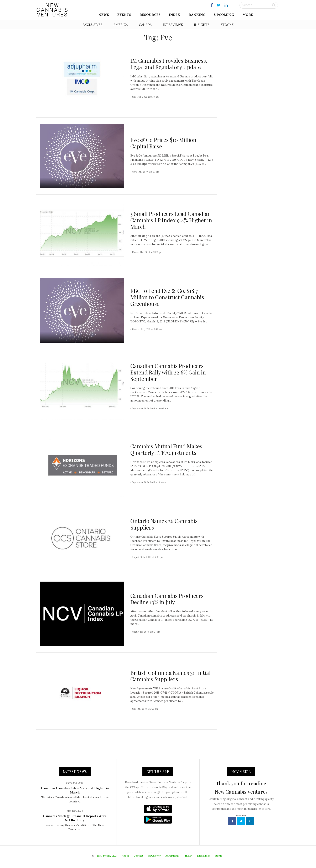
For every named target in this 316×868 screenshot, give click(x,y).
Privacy (188, 856)
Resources (150, 15)
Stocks (227, 25)
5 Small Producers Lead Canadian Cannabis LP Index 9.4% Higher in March (171, 220)
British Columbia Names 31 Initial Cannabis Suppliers (170, 676)
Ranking (197, 15)
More (248, 15)
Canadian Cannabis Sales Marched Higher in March (75, 790)
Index (175, 15)
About (125, 856)
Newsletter (154, 856)
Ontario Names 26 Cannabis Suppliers (164, 524)
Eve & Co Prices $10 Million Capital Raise (163, 143)
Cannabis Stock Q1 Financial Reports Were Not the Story (75, 818)
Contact (138, 856)
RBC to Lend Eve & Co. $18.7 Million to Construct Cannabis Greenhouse (167, 297)
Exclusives (92, 25)
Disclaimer (204, 856)
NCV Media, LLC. (107, 856)
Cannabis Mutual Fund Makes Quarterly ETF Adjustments (166, 449)
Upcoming (224, 15)
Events (124, 15)
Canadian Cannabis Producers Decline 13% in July (167, 599)
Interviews (173, 25)
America (121, 25)
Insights (202, 25)
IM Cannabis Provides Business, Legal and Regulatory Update (169, 64)
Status (218, 856)
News (104, 15)
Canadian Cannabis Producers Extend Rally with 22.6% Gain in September (168, 372)
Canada (145, 25)
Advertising (172, 856)
